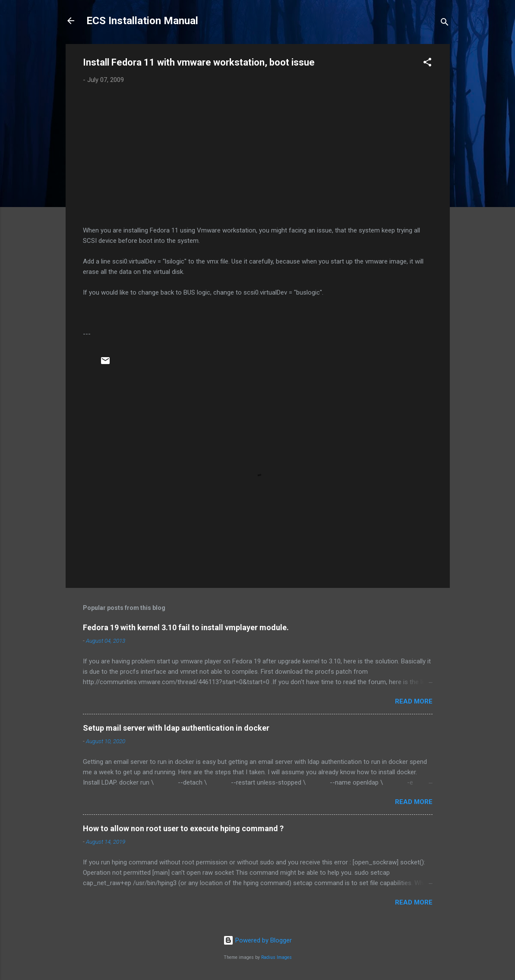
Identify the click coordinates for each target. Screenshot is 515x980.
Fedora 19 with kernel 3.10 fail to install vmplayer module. (186, 627)
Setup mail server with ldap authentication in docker (176, 728)
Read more (414, 701)
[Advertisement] (258, 155)
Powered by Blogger (257, 940)
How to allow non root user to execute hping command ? (183, 828)
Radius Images (276, 957)
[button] (427, 64)
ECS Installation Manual (142, 21)
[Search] (445, 24)
